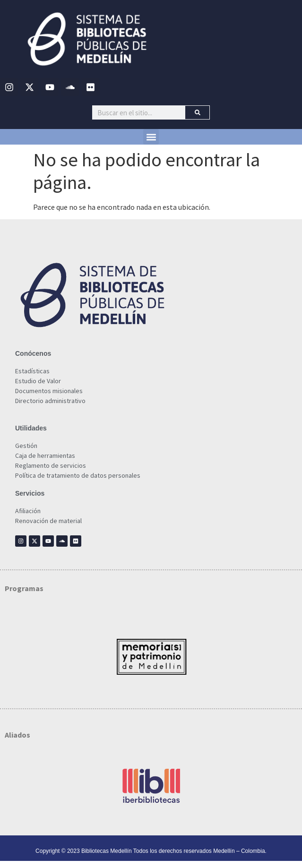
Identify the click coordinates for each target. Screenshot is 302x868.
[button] (151, 137)
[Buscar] (197, 112)
